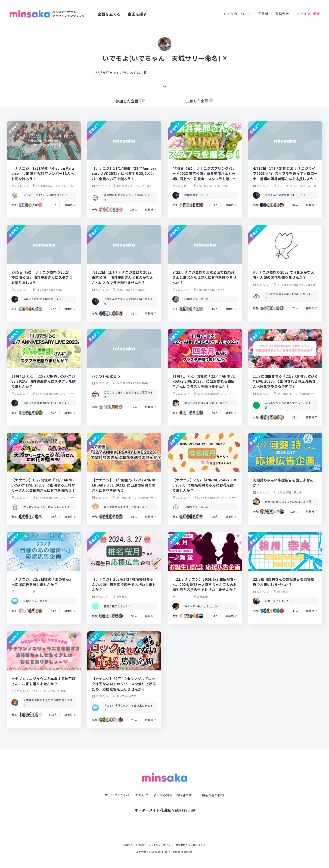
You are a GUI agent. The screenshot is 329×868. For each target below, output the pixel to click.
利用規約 (141, 845)
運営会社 (282, 14)
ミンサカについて (237, 14)
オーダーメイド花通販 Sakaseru (165, 801)
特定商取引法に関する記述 (191, 845)
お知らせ (141, 786)
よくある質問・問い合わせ (173, 786)
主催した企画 (200, 101)
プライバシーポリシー (161, 845)
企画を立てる (109, 14)
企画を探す (137, 14)
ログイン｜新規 (308, 14)
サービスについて (115, 786)
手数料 (263, 14)
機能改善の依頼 (216, 786)
